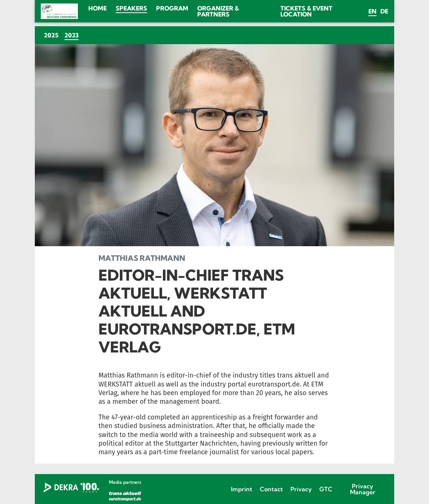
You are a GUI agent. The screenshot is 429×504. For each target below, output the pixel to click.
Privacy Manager (363, 489)
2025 (51, 35)
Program (172, 8)
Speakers (131, 8)
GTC (326, 489)
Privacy (301, 489)
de (384, 11)
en (372, 11)
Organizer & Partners (218, 11)
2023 (73, 35)
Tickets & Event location (306, 11)
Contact (271, 489)
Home (98, 8)
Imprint (242, 489)
